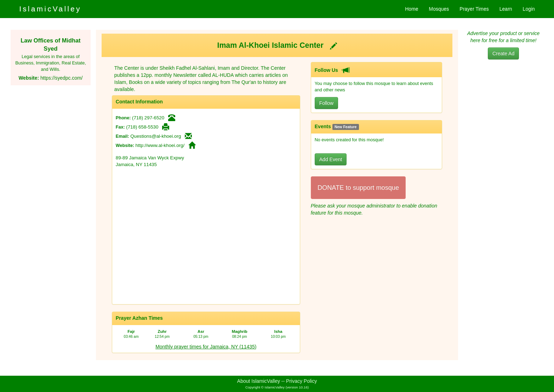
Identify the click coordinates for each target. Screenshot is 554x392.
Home (412, 9)
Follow (326, 103)
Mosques (439, 9)
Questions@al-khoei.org (156, 136)
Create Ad (503, 53)
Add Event (331, 159)
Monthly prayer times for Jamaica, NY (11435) (206, 347)
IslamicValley (50, 9)
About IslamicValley (259, 381)
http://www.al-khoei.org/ (160, 145)
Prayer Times (474, 9)
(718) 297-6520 (148, 118)
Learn (506, 9)
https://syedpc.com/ (61, 78)
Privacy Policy (301, 381)
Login (529, 9)
